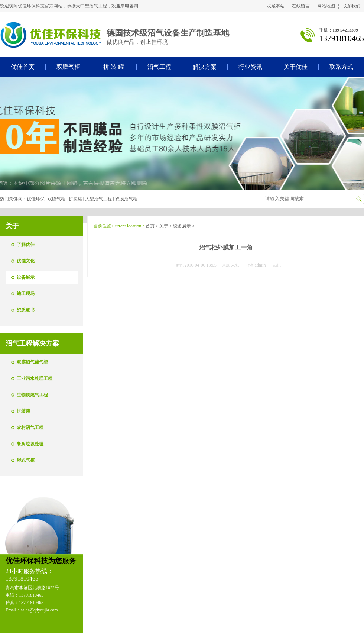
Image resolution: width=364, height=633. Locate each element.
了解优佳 (26, 245)
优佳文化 (26, 261)
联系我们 (351, 6)
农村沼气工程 (30, 427)
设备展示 (26, 277)
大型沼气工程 (98, 199)
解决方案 (205, 67)
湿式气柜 (26, 460)
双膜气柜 (68, 67)
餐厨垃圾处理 (30, 444)
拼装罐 (75, 199)
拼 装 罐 (114, 67)
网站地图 (326, 6)
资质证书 (26, 310)
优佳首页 (23, 67)
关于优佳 (296, 67)
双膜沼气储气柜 (32, 362)
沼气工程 (159, 67)
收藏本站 (276, 6)
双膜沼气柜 (126, 199)
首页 (150, 226)
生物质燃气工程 (32, 395)
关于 (164, 226)
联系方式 (341, 67)
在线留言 (301, 6)
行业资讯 (250, 67)
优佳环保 (36, 199)
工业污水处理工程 (35, 378)
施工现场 (26, 294)
